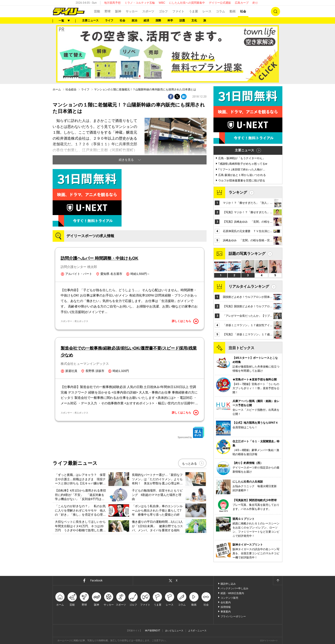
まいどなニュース (174, 631)
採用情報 (226, 607)
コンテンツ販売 (229, 598)
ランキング (238, 192)
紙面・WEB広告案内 (232, 593)
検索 (275, 11)
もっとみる (189, 464)
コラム (220, 11)
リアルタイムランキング (249, 286)
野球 (108, 11)
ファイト (178, 11)
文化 (194, 20)
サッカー (132, 11)
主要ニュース (90, 20)
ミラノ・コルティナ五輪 (140, 3)
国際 (158, 20)
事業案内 (226, 612)
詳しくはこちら (185, 321)
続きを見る (126, 160)
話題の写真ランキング (247, 254)
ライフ (109, 20)
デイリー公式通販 (220, 3)
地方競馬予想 (112, 3)
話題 (182, 20)
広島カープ (242, 3)
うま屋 (193, 11)
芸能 (97, 11)
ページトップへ (278, 581)
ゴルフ (163, 11)
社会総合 (71, 89)
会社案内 (226, 602)
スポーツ (148, 11)
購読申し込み (228, 584)
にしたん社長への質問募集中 (187, 3)
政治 (134, 20)
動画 (233, 11)
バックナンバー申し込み (234, 588)
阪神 (118, 11)
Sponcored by (191, 433)
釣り (255, 3)
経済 (146, 20)
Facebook (96, 581)
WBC (162, 3)
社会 (243, 11)
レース (207, 11)
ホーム (57, 89)
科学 (170, 20)
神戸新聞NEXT (153, 631)
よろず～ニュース (197, 631)
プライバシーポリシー (233, 616)
